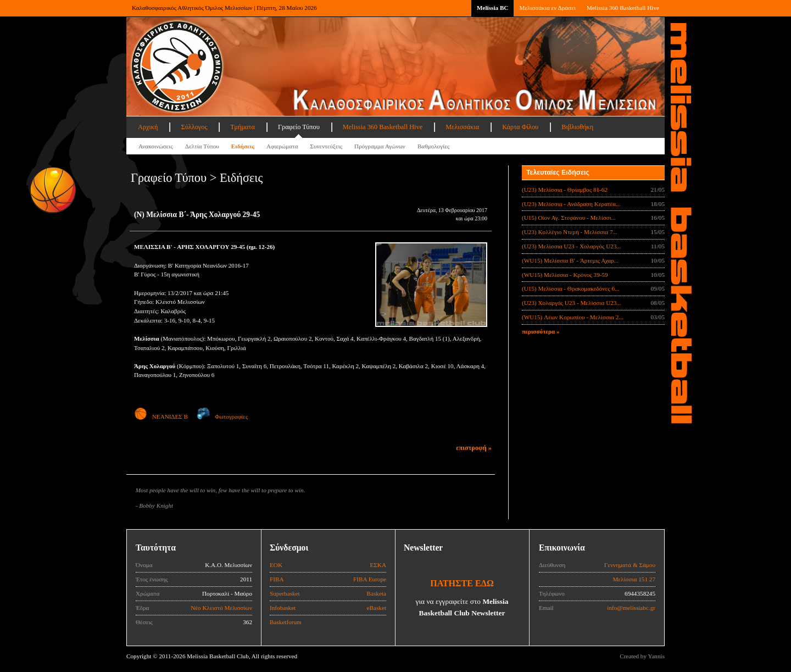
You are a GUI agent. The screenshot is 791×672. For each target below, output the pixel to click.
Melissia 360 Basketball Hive (623, 8)
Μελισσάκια (462, 127)
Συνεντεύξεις (326, 146)
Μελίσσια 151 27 (634, 579)
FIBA (277, 579)
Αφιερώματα (282, 146)
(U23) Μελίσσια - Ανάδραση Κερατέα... (571, 204)
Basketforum (286, 622)
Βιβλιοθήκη (577, 127)
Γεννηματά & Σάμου (630, 565)
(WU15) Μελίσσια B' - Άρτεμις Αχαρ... (570, 260)
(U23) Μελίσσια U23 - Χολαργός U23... (572, 246)
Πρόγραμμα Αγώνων (380, 146)
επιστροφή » (474, 448)
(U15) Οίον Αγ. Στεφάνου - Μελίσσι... (569, 218)
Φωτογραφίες (222, 416)
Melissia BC (493, 8)
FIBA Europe (370, 579)
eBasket (377, 608)
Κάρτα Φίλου (520, 127)
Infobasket (283, 608)
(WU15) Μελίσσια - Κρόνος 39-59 (565, 275)
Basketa (377, 593)
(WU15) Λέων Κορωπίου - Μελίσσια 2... (573, 317)
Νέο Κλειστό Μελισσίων (221, 608)
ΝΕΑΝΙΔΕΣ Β (161, 416)
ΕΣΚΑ (378, 565)
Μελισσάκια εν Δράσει (547, 8)
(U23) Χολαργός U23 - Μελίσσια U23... (572, 303)
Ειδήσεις (243, 146)
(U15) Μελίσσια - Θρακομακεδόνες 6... (570, 288)
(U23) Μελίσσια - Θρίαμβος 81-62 (565, 190)
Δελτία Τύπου (202, 146)
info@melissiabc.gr (631, 608)
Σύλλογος (194, 127)
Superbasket (285, 593)
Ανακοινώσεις (156, 146)
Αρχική (148, 127)
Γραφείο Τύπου (299, 127)
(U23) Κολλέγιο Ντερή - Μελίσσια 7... (570, 232)
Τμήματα (243, 127)
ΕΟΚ (276, 565)
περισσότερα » (541, 331)
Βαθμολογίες (433, 146)
